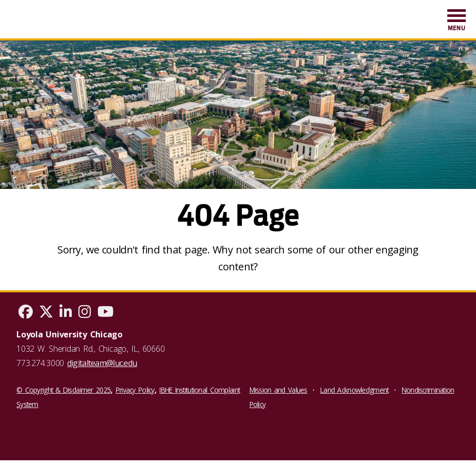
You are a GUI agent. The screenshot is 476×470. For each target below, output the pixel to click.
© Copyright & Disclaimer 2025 (64, 390)
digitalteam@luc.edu (102, 363)
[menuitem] (457, 21)
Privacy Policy (135, 390)
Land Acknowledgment (354, 390)
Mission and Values (278, 390)
